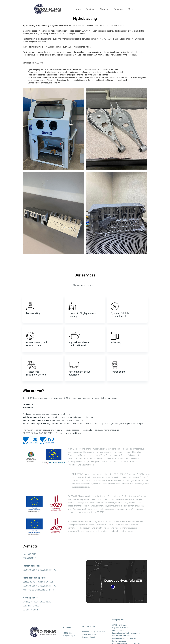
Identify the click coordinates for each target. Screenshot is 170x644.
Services (90, 9)
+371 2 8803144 (69, 633)
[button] (131, 9)
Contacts (118, 9)
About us (104, 9)
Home (78, 9)
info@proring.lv (30, 558)
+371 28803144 (30, 554)
